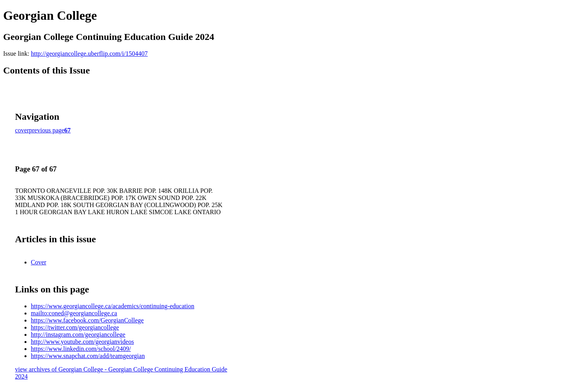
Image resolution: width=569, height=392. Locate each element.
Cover (39, 262)
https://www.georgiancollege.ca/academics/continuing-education (113, 306)
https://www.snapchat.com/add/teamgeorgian (88, 356)
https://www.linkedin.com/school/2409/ (81, 349)
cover (22, 130)
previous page (47, 130)
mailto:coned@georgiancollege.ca (74, 313)
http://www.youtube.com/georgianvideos (82, 342)
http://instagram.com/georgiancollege (78, 335)
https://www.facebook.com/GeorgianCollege (87, 320)
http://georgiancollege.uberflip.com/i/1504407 (89, 54)
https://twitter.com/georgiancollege (75, 327)
